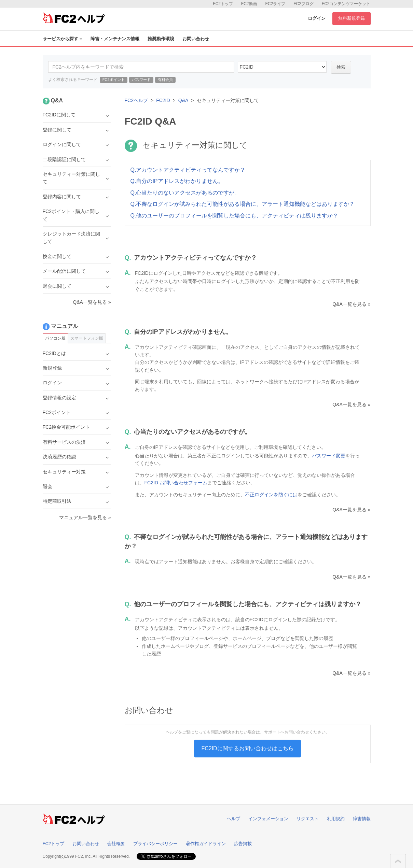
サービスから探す (63, 39)
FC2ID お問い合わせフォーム (176, 483)
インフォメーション (268, 819)
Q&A (183, 100)
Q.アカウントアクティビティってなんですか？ (188, 170)
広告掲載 (243, 844)
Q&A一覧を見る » (351, 304)
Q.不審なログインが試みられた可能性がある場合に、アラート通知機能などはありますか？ (243, 204)
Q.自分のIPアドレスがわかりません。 (177, 181)
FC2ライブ (275, 4)
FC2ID (163, 100)
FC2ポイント (114, 80)
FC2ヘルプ (136, 100)
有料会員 (165, 80)
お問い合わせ (196, 39)
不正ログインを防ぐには (271, 495)
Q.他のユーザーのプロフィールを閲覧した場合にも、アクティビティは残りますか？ (235, 216)
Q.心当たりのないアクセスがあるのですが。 (185, 193)
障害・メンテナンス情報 (115, 39)
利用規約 (336, 819)
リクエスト (308, 819)
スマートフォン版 (87, 338)
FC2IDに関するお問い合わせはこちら (247, 748)
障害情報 (362, 819)
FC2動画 (249, 4)
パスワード (141, 80)
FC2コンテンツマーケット (346, 4)
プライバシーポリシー (155, 844)
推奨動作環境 (161, 39)
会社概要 (116, 844)
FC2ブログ (304, 4)
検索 (341, 67)
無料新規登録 (352, 18)
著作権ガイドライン (206, 844)
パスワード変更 (329, 456)
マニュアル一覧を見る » (85, 517)
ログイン (317, 18)
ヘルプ (233, 819)
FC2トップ (223, 4)
